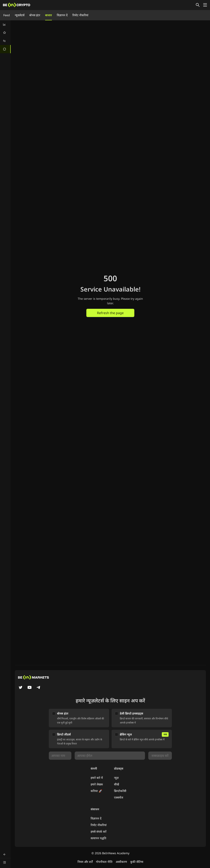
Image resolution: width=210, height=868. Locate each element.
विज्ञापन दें (62, 15)
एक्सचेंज (119, 797)
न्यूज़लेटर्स (20, 15)
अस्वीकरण (121, 862)
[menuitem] (5, 24)
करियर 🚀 (96, 791)
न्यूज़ (116, 778)
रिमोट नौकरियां (80, 15)
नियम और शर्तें (85, 862)
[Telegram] (39, 688)
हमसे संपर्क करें (99, 832)
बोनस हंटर (35, 15)
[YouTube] (30, 688)
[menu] (5, 37)
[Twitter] (21, 688)
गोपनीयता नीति (104, 862)
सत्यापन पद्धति (98, 838)
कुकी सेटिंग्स (137, 862)
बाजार (49, 15)
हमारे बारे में (97, 778)
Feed (7, 15)
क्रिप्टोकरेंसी (120, 791)
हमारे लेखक (97, 784)
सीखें (116, 784)
